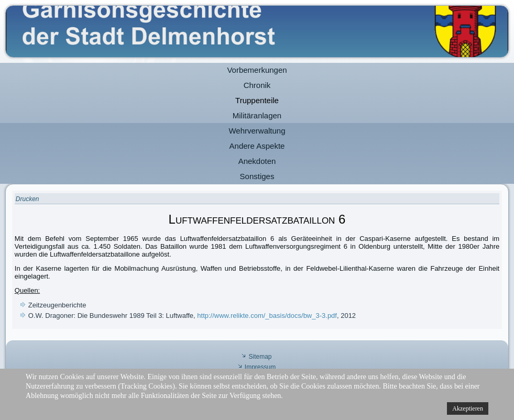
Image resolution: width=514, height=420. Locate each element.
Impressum (260, 367)
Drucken (28, 199)
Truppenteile (257, 100)
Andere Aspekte (257, 146)
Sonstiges (257, 176)
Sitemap (260, 357)
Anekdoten (257, 161)
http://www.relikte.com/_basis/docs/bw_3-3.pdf (267, 316)
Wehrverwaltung (257, 131)
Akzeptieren (468, 408)
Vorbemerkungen (257, 70)
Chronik (257, 85)
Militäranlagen (257, 115)
